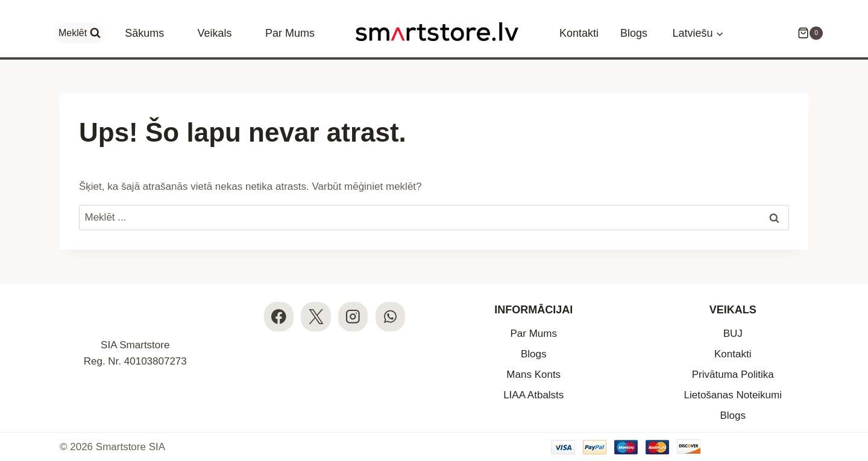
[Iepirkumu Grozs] (804, 33)
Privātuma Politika (733, 375)
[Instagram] (353, 317)
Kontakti (579, 33)
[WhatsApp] (390, 317)
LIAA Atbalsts (533, 395)
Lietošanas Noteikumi (733, 395)
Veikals (215, 33)
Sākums (144, 33)
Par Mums (290, 33)
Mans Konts (533, 375)
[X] (316, 317)
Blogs (634, 33)
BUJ (733, 334)
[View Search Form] (80, 33)
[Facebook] (279, 317)
